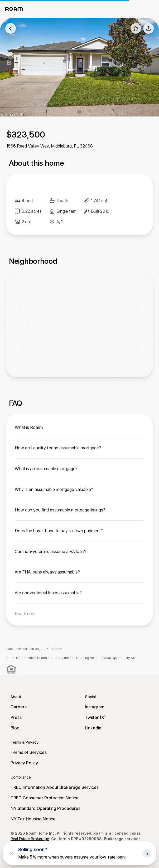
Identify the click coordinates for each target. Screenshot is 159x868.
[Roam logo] (14, 9)
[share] (148, 28)
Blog (15, 728)
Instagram (95, 707)
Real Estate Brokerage (30, 839)
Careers (19, 707)
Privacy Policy (24, 763)
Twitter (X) (95, 717)
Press (16, 717)
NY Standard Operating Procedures (45, 808)
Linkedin (93, 728)
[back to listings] (11, 28)
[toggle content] (79, 427)
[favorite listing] (136, 28)
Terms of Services (29, 752)
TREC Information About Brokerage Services (55, 787)
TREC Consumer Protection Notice (45, 798)
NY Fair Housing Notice (33, 819)
